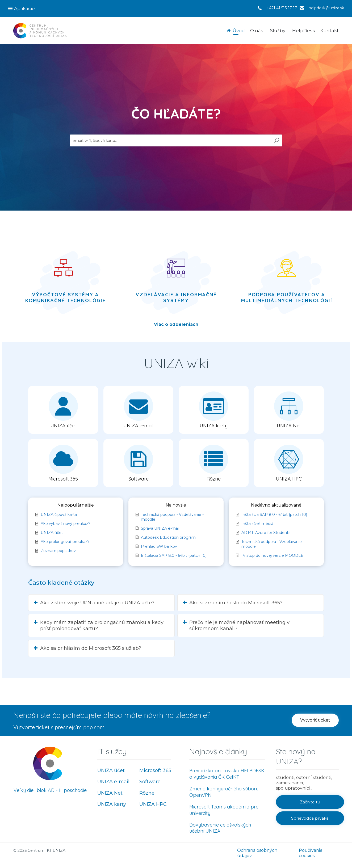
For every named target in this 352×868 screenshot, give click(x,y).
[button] (63, 410)
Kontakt (330, 31)
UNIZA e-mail (113, 782)
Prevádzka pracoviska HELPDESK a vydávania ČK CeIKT (227, 774)
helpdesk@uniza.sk (326, 8)
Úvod (239, 31)
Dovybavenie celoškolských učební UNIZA (220, 828)
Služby (278, 31)
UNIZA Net (110, 793)
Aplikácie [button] (24, 9)
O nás (257, 31)
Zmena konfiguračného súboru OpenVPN (224, 792)
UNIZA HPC (153, 804)
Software (150, 782)
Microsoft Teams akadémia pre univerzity (224, 810)
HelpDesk (304, 31)
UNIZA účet (111, 770)
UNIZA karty (112, 804)
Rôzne (147, 793)
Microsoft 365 (155, 770)
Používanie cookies (311, 853)
